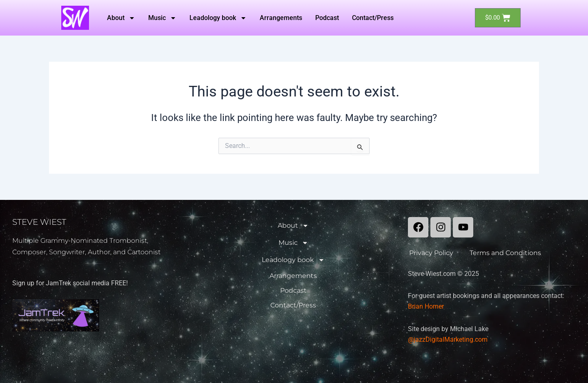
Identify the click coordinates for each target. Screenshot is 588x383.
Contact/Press (373, 18)
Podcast (327, 18)
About (121, 18)
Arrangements (281, 18)
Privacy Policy (431, 253)
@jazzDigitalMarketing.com (448, 339)
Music (162, 18)
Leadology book (218, 18)
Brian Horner (426, 306)
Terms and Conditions (505, 253)
